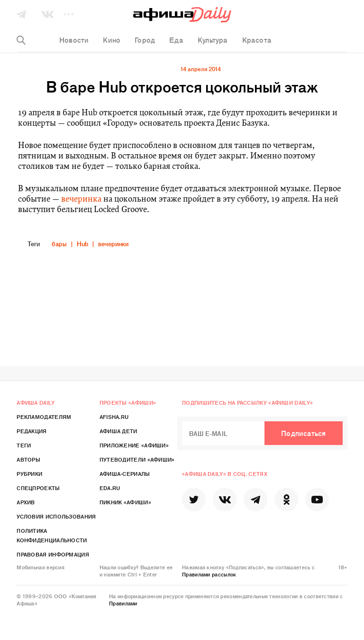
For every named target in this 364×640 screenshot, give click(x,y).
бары (59, 244)
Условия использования (56, 516)
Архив (26, 502)
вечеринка (81, 199)
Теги (24, 445)
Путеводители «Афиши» (137, 459)
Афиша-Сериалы (125, 473)
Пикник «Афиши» (125, 502)
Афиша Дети (118, 431)
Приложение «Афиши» (134, 445)
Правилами (123, 603)
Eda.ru (110, 488)
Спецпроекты (38, 488)
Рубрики (29, 473)
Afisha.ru (114, 417)
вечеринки (113, 244)
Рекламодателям (44, 417)
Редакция (32, 431)
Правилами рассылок (209, 574)
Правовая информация (53, 554)
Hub (82, 244)
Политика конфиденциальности (52, 535)
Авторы (28, 459)
